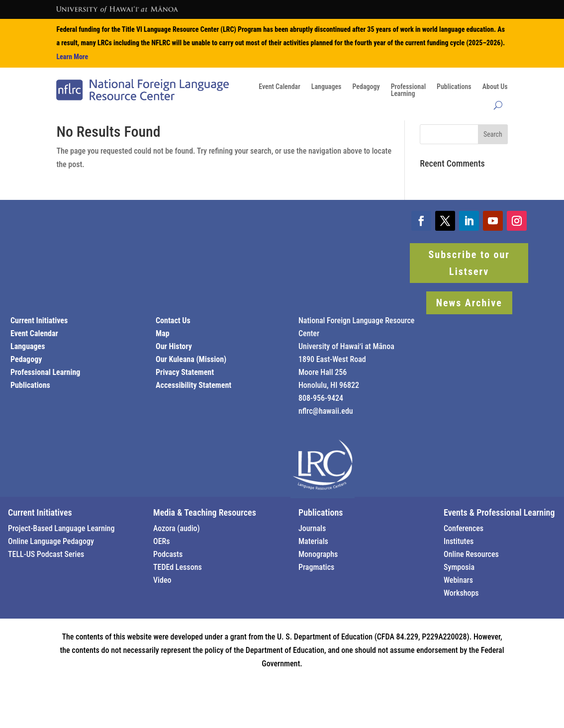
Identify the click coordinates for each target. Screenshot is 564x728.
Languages (327, 87)
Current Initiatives (39, 320)
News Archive (469, 303)
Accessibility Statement (193, 385)
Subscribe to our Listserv (469, 263)
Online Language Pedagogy (51, 541)
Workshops (461, 593)
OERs (162, 541)
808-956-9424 (321, 398)
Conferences (464, 528)
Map (163, 333)
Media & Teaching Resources (205, 512)
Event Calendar (280, 87)
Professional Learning (45, 372)
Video (162, 580)
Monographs (318, 554)
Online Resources (471, 554)
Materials (313, 541)
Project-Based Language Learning (61, 528)
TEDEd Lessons (178, 567)
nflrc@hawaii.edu (326, 411)
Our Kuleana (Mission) (191, 359)
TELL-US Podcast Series (46, 554)
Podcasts (168, 554)
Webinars (458, 580)
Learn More (72, 57)
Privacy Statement (185, 372)
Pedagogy (366, 87)
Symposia (459, 567)
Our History (174, 346)
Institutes (459, 541)
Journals (312, 528)
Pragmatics (316, 567)
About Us (495, 87)
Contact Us (173, 320)
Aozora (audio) (177, 528)
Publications (454, 87)
